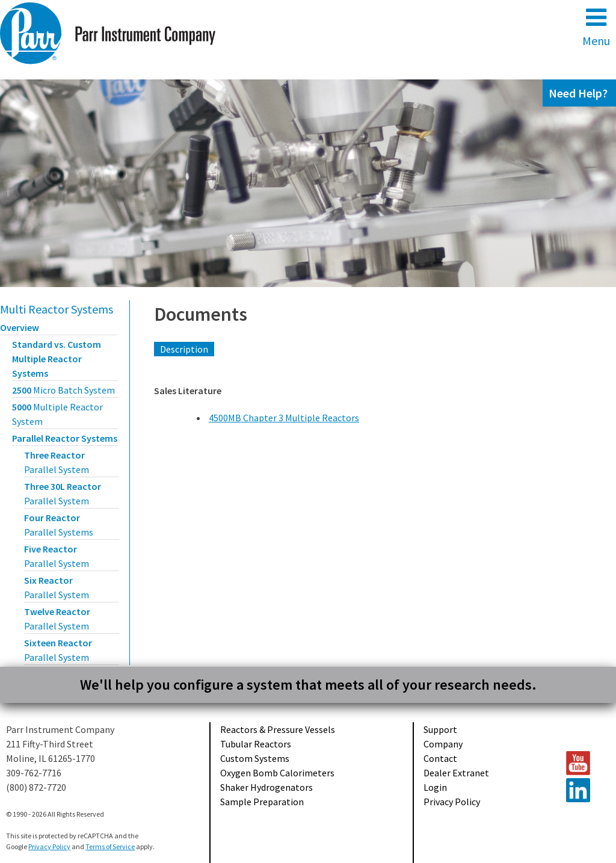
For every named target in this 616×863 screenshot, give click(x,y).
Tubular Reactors (256, 744)
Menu (596, 27)
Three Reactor (57, 462)
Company (443, 744)
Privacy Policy (452, 802)
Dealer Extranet (456, 773)
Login (435, 787)
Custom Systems (255, 758)
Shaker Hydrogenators (266, 787)
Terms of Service (110, 846)
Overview (20, 327)
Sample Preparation (262, 802)
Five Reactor (57, 556)
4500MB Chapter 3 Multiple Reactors (284, 418)
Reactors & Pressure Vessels (278, 729)
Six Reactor (57, 587)
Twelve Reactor (57, 619)
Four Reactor (59, 525)
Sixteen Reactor (58, 650)
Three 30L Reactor (63, 493)
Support (440, 729)
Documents (201, 314)
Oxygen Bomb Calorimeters (277, 773)
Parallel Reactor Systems (65, 438)
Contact (440, 758)
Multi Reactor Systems (57, 309)
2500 (63, 390)
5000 (57, 414)
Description (184, 349)
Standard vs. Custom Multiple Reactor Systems (57, 359)
